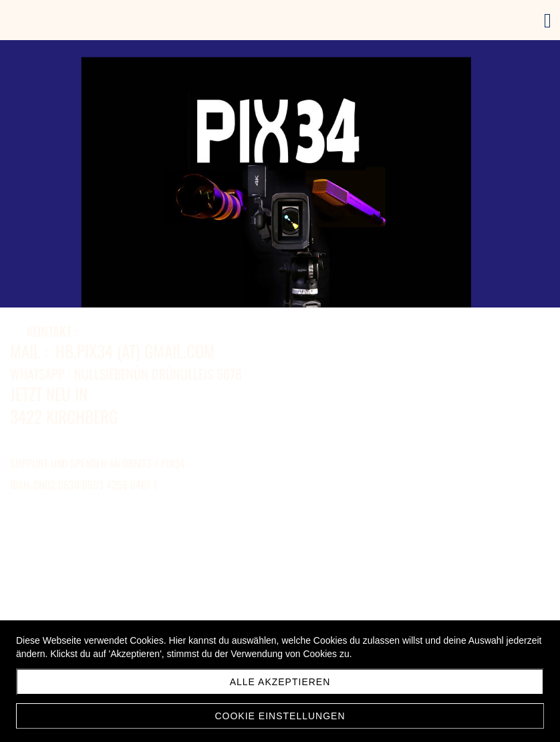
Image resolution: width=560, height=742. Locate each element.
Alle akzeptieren (280, 682)
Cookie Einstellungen (280, 716)
